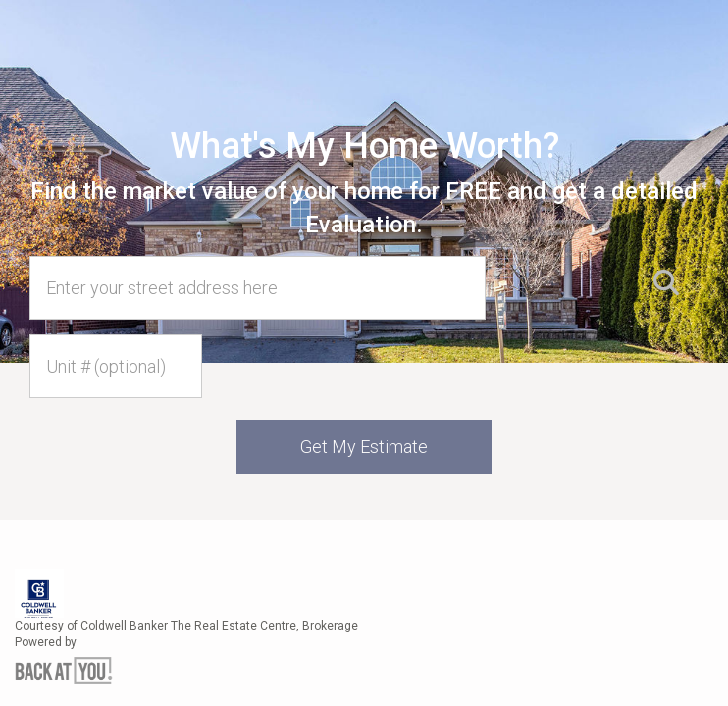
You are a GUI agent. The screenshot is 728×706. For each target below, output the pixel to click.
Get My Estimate (364, 447)
